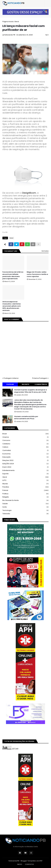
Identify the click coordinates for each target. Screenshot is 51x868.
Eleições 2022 (25, 460)
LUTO (25, 480)
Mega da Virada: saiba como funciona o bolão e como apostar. (37, 274)
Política (25, 494)
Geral (17, 22)
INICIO (20, 864)
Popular (10, 384)
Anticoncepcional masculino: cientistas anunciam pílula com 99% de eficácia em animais (12, 306)
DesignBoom (29, 193)
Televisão (25, 514)
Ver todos (45, 251)
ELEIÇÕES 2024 (25, 464)
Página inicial (8, 22)
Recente (25, 384)
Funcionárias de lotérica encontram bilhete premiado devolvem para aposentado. (13, 275)
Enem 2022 (25, 467)
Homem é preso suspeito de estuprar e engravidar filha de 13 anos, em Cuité (31, 391)
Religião (25, 497)
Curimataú (25, 450)
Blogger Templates (28, 861)
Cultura (25, 447)
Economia (25, 454)
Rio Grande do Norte (25, 500)
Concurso (25, 440)
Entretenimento (25, 471)
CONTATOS (29, 864)
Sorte (25, 507)
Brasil (25, 434)
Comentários (41, 384)
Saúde (25, 504)
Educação (25, 457)
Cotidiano (25, 444)
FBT (41, 861)
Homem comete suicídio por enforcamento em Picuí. (26, 418)
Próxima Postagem (40, 378)
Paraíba (25, 487)
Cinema (25, 437)
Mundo (25, 484)
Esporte (25, 474)
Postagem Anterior (11, 378)
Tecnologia (25, 510)
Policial (25, 490)
